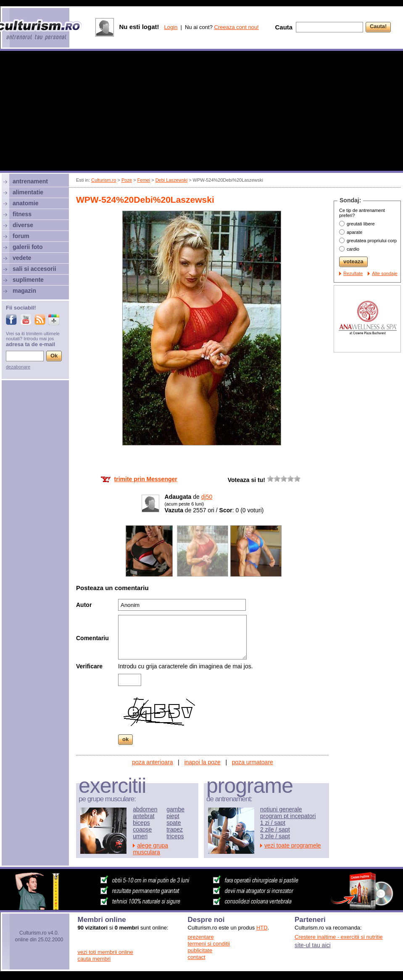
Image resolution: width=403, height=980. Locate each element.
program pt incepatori (288, 816)
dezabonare (18, 367)
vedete (22, 258)
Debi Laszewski (171, 180)
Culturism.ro (104, 180)
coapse (142, 829)
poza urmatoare (253, 762)
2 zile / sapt (275, 829)
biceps (141, 823)
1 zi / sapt (273, 823)
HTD (262, 928)
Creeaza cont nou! (237, 27)
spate (174, 823)
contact (197, 957)
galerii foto (28, 247)
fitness (22, 214)
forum (21, 236)
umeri (140, 836)
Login (171, 27)
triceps (175, 836)
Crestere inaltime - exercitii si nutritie (339, 937)
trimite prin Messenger (146, 479)
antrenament (30, 181)
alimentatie (28, 192)
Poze (127, 180)
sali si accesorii (34, 269)
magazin (24, 291)
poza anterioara (152, 762)
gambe (175, 809)
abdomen (145, 809)
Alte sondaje (385, 273)
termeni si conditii (209, 944)
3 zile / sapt (275, 836)
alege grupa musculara (150, 849)
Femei (144, 180)
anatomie (25, 203)
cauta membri (94, 959)
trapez (175, 829)
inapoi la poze (202, 762)
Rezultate (353, 273)
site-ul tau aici (313, 945)
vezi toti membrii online (105, 952)
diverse (23, 225)
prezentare (201, 937)
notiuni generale (281, 809)
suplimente (28, 280)
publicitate (200, 950)
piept (173, 816)
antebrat (144, 816)
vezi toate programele (293, 845)
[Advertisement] (201, 112)
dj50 (207, 497)
